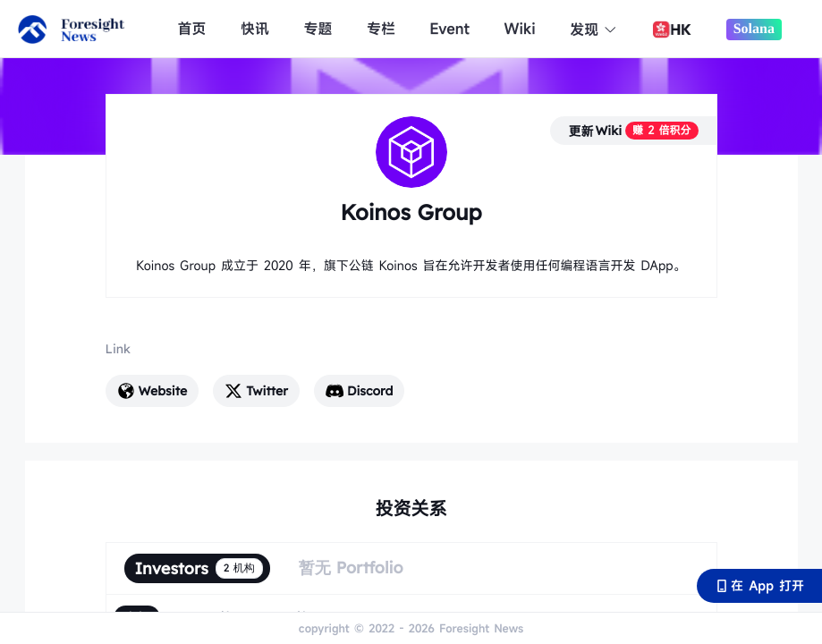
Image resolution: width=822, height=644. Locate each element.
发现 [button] (593, 30)
